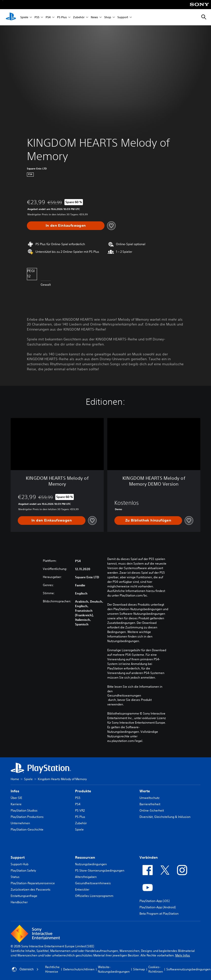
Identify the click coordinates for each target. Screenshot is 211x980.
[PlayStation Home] (11, 17)
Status (15, 877)
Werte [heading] (145, 791)
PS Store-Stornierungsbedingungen (100, 870)
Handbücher (19, 902)
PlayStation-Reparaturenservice (33, 883)
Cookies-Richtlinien (156, 969)
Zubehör (79, 17)
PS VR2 (80, 810)
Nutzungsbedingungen (91, 864)
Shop (108, 17)
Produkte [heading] (83, 791)
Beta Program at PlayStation (159, 914)
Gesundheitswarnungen (124, 696)
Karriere (16, 804)
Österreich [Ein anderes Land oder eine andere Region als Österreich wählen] (25, 969)
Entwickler (82, 889)
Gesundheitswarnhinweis (93, 883)
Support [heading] (18, 857)
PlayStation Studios (24, 810)
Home (15, 779)
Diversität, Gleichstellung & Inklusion (165, 817)
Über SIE (16, 798)
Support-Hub (20, 864)
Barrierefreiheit (150, 804)
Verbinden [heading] (149, 857)
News (94, 17)
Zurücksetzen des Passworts (31, 889)
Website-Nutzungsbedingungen (114, 969)
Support (123, 17)
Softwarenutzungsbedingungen (188, 969)
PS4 (48, 17)
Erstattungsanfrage (24, 896)
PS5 (37, 17)
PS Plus (62, 17)
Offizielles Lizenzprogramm (94, 896)
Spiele (24, 17)
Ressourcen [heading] (85, 857)
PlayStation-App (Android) (158, 907)
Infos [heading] (15, 791)
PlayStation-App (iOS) (155, 901)
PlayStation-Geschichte (27, 829)
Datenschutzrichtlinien (79, 969)
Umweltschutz (150, 798)
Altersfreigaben (86, 877)
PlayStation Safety (23, 870)
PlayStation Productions (27, 817)
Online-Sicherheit (152, 810)
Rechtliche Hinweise (52, 969)
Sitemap (139, 969)
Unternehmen (20, 823)
